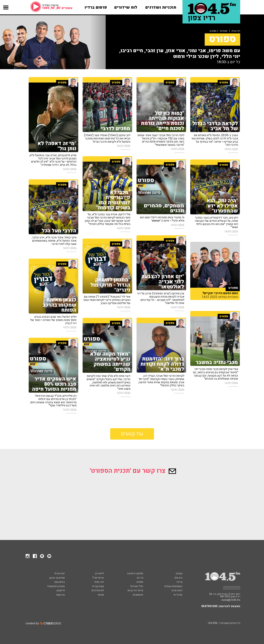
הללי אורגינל (137, 586)
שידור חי (178, 595)
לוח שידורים (98, 590)
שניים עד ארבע (57, 578)
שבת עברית (98, 586)
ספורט (140, 582)
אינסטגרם (138, 595)
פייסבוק (61, 590)
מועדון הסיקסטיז (56, 586)
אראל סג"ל (98, 578)
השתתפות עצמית (173, 586)
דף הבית (236, 31)
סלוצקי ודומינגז (135, 573)
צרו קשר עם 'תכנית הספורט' (133, 471)
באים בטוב (60, 582)
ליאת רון (100, 573)
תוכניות (224, 31)
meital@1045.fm (231, 600)
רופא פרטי (177, 590)
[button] (6, 11)
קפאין (179, 573)
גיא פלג (178, 578)
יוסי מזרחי (60, 573)
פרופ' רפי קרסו (135, 590)
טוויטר (101, 595)
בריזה (179, 582)
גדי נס (140, 578)
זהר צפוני (99, 582)
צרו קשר (60, 595)
